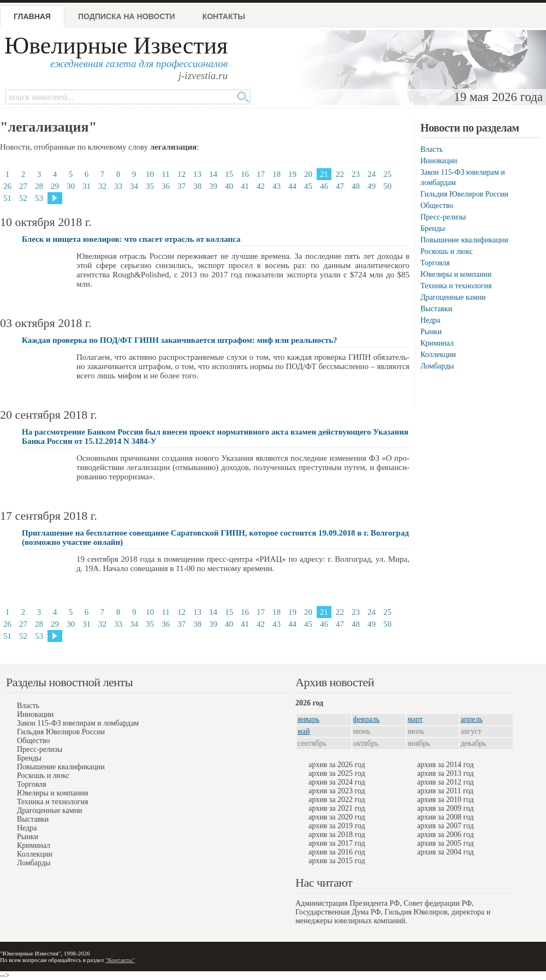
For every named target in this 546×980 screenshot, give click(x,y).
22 (340, 174)
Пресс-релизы (443, 217)
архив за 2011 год (445, 791)
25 (387, 174)
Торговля (435, 263)
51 (7, 198)
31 (87, 186)
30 (71, 186)
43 (277, 186)
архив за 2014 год (446, 765)
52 (23, 198)
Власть (432, 149)
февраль (367, 719)
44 (292, 186)
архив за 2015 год (337, 861)
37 (182, 186)
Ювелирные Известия (116, 46)
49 (372, 186)
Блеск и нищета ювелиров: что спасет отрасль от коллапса (131, 239)
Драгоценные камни (453, 297)
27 (23, 186)
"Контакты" (120, 960)
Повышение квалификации (464, 240)
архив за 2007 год (446, 826)
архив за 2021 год (337, 808)
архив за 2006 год (446, 835)
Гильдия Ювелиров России (464, 194)
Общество (437, 206)
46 (324, 186)
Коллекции (438, 355)
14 (213, 174)
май (304, 731)
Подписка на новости (127, 16)
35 (150, 186)
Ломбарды (437, 366)
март (416, 719)
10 (150, 174)
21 (324, 174)
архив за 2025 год (337, 773)
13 (197, 174)
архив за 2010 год (446, 800)
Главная (32, 16)
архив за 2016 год (337, 852)
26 (7, 186)
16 (245, 174)
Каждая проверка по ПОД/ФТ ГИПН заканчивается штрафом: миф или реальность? (180, 340)
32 (102, 186)
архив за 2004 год (446, 852)
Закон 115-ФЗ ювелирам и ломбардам (78, 723)
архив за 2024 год (337, 782)
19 (292, 174)
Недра (430, 320)
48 (356, 186)
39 (213, 186)
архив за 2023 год (337, 791)
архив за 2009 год (446, 808)
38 (197, 186)
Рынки (431, 332)
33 (118, 186)
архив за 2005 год (446, 843)
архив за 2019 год (337, 826)
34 (134, 186)
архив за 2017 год (337, 843)
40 (229, 186)
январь (308, 719)
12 (182, 174)
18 (277, 174)
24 (372, 174)
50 (387, 186)
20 (308, 174)
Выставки (436, 309)
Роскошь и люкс (447, 251)
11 (165, 174)
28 (39, 186)
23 (356, 174)
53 (39, 198)
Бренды (433, 228)
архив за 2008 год (446, 817)
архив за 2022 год (337, 800)
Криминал (437, 343)
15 (229, 174)
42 (261, 186)
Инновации (439, 161)
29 (55, 186)
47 (340, 186)
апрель (472, 719)
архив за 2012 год (446, 782)
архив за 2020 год (337, 817)
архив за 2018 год (337, 835)
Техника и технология (456, 286)
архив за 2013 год (446, 773)
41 (245, 186)
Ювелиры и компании (456, 274)
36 (166, 186)
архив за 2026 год (337, 765)
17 (261, 174)
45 (308, 186)
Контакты (224, 16)
